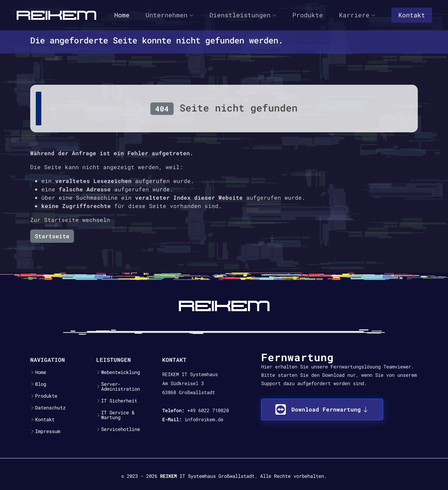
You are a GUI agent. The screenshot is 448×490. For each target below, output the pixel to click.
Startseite (52, 236)
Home (122, 15)
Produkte (308, 15)
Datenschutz (50, 408)
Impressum (48, 431)
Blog (41, 384)
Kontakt (412, 15)
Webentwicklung (121, 372)
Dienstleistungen (243, 15)
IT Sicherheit (119, 401)
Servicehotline (121, 429)
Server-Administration (121, 387)
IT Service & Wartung (118, 415)
